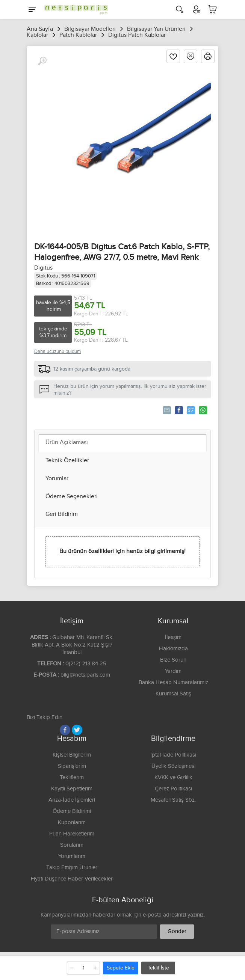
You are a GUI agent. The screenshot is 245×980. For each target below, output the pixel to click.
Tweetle (190, 410)
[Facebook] (65, 730)
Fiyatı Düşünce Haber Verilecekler (72, 879)
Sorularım (72, 845)
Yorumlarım (72, 856)
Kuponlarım (72, 822)
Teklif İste (158, 968)
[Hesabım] (196, 9)
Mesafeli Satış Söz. (173, 800)
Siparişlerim (72, 766)
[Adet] (83, 968)
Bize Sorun (173, 660)
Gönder (177, 931)
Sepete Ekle (121, 968)
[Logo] (74, 9)
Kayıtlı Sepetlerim (72, 789)
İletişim (173, 637)
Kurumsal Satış (173, 694)
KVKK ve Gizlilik (173, 777)
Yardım (173, 671)
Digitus (43, 268)
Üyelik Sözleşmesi (173, 766)
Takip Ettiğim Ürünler (72, 868)
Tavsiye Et (166, 410)
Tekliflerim (72, 777)
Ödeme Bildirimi (72, 811)
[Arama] (180, 9)
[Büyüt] (42, 61)
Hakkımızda (173, 649)
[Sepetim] (213, 9)
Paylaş (178, 410)
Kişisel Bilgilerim (72, 755)
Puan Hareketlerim (72, 834)
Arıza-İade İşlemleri (72, 800)
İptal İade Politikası (173, 755)
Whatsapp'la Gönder (202, 410)
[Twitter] (77, 730)
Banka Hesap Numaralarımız (173, 682)
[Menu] (32, 9)
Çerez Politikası (173, 789)
